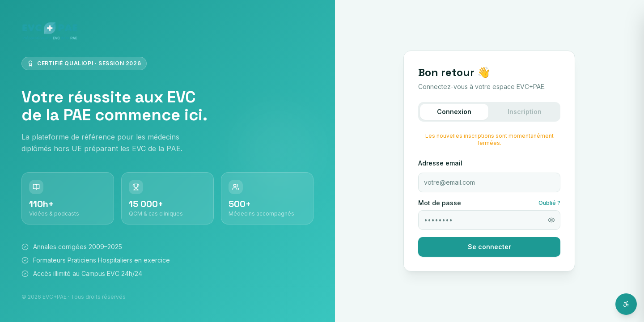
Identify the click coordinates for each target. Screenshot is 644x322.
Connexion (454, 112)
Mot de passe (440, 203)
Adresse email (440, 163)
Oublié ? (549, 203)
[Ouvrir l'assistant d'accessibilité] (626, 304)
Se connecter (489, 247)
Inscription (525, 112)
